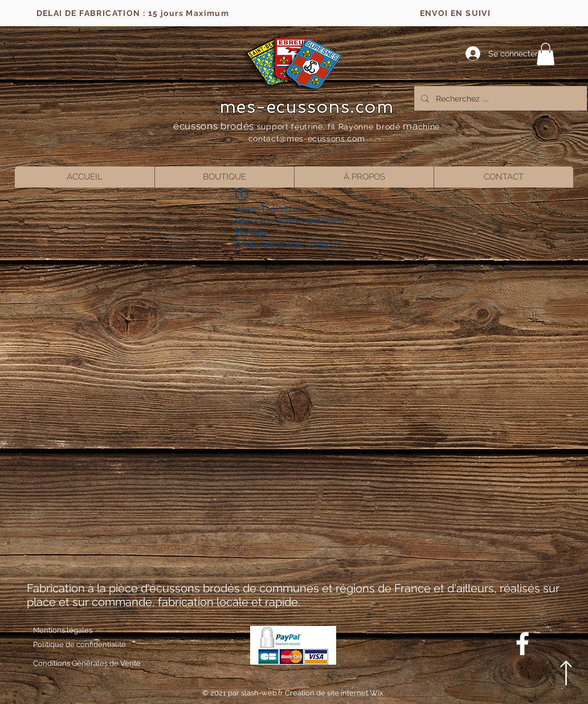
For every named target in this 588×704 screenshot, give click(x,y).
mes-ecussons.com (307, 107)
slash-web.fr (263, 693)
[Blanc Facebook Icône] (522, 644)
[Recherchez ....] (499, 98)
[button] (546, 54)
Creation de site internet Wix (334, 693)
